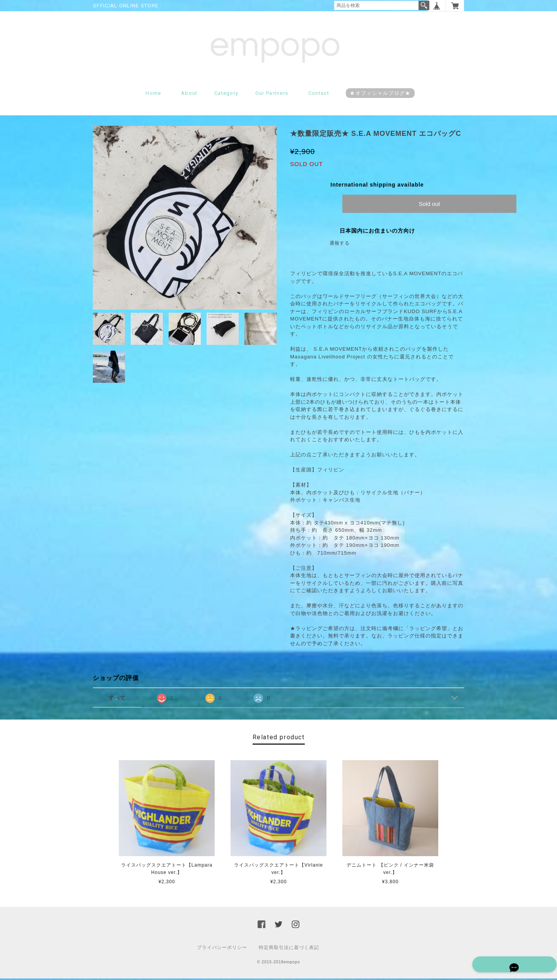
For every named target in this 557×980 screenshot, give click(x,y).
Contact (319, 95)
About (189, 95)
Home (153, 95)
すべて (117, 700)
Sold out (429, 206)
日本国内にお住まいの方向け (377, 233)
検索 (424, 5)
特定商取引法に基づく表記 (289, 949)
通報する (340, 245)
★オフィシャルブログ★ (380, 95)
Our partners (272, 95)
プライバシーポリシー (222, 949)
